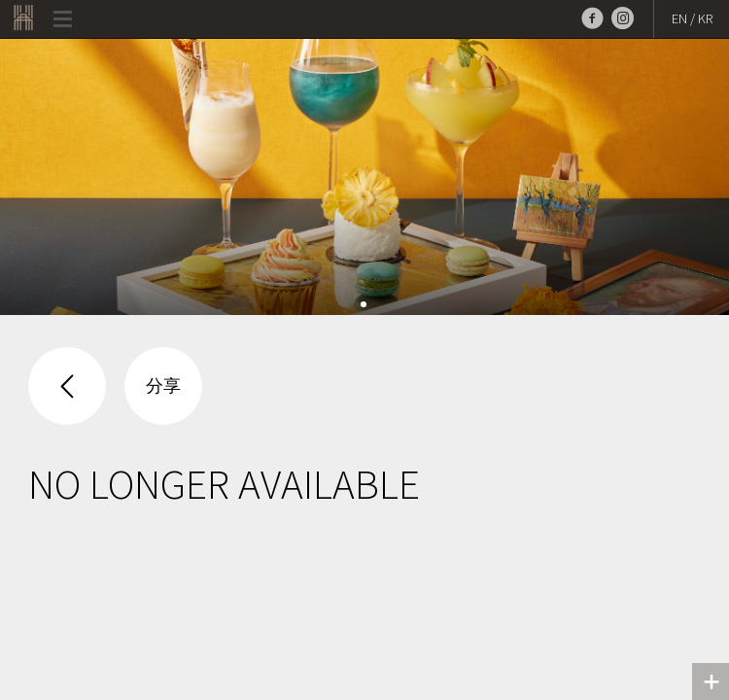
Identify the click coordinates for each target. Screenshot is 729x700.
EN (679, 18)
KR (705, 18)
